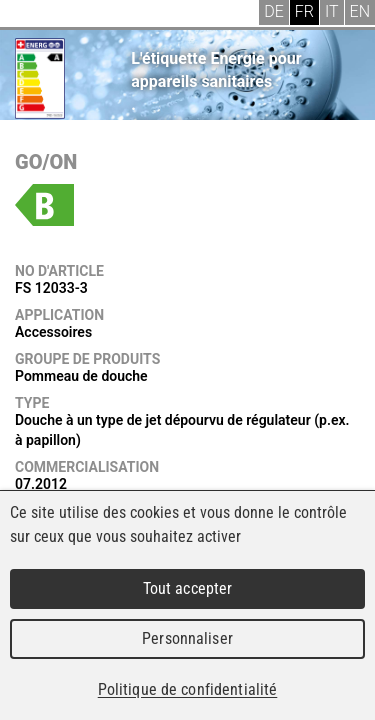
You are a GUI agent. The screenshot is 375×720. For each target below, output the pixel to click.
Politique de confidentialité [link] (188, 689)
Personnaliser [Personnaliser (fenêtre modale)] (187, 638)
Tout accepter (188, 588)
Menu (30, 15)
